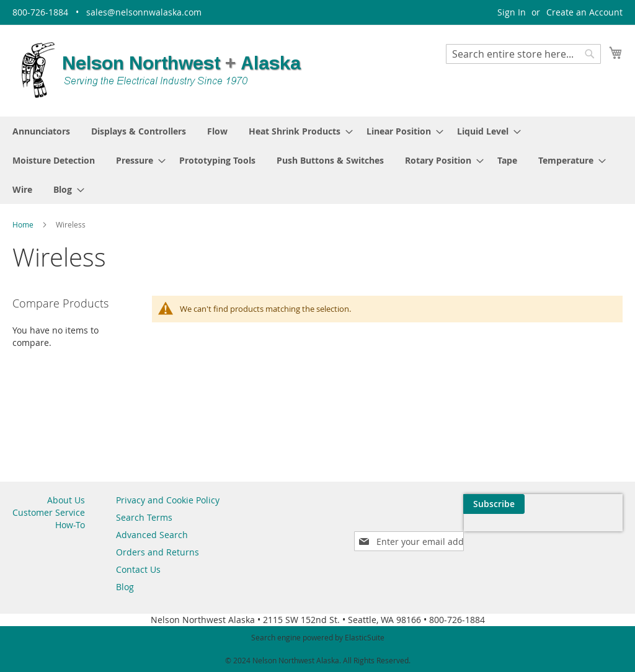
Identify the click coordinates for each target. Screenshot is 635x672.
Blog (125, 587)
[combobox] (523, 54)
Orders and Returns (158, 552)
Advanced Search (152, 535)
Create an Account (584, 12)
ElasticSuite (365, 637)
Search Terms (144, 517)
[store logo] (161, 70)
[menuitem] (41, 131)
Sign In (512, 12)
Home (24, 224)
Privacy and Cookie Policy (168, 500)
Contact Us (138, 569)
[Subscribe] (592, 504)
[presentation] (505, 533)
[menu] (317, 160)
